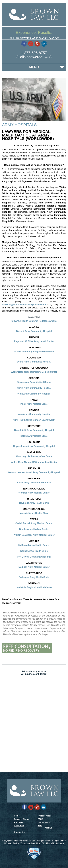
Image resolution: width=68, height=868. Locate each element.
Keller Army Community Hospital (34, 483)
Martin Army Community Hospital (34, 388)
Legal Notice (60, 841)
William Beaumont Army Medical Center (34, 535)
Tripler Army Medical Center (34, 404)
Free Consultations (12, 599)
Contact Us (19, 832)
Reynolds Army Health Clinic (34, 503)
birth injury (37, 286)
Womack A (24, 493)
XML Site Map (57, 843)
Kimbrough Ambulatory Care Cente (34, 456)
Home (17, 816)
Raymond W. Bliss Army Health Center (34, 341)
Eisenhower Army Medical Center (34, 382)
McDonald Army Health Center (34, 545)
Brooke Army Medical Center (34, 529)
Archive (49, 828)
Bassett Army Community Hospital (34, 331)
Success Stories (22, 819)
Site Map (46, 843)
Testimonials (44, 822)
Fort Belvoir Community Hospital (34, 557)
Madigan (23, 567)
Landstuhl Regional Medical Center (34, 587)
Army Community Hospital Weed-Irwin (34, 352)
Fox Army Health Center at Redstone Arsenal (34, 321)
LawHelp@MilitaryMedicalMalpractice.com (24, 305)
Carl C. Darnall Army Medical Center (34, 523)
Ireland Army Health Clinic (34, 436)
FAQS (40, 819)
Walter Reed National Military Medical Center (34, 372)
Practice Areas (45, 816)
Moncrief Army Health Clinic (34, 513)
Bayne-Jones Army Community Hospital (34, 446)
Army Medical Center (39, 567)
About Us (19, 822)
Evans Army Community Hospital (34, 362)
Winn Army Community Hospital (34, 394)
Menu (34, 67)
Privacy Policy (12, 843)
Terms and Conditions (31, 843)
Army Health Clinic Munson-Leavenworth (34, 420)
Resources (19, 826)
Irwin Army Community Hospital (34, 414)
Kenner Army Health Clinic (34, 551)
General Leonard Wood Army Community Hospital (34, 472)
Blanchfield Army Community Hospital (34, 430)
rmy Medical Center (39, 493)
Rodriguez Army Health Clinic (34, 577)
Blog (40, 826)
